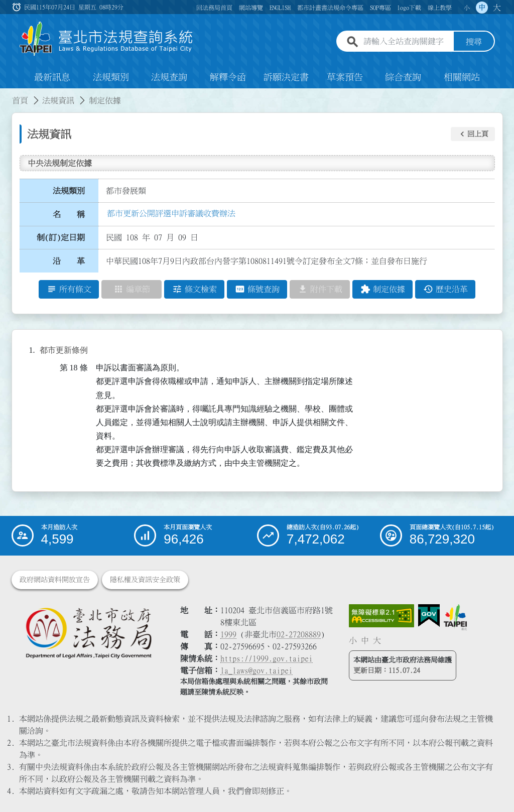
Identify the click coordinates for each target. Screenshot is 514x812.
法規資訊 (58, 100)
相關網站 (462, 77)
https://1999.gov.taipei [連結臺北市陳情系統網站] (267, 658)
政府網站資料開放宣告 (55, 580)
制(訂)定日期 (61, 237)
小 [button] (467, 8)
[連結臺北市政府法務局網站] (88, 633)
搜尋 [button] (474, 42)
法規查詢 (169, 77)
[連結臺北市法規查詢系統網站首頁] (106, 39)
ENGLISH (280, 8)
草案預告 (345, 77)
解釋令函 (228, 77)
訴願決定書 (286, 77)
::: (6, 94)
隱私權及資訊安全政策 (145, 580)
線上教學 (440, 8)
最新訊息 (52, 77)
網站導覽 (251, 8)
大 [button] (497, 8)
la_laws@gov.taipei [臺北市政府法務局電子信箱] (256, 670)
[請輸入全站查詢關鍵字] (407, 42)
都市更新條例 (64, 350)
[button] (473, 134)
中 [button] (482, 8)
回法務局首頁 (214, 8)
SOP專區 (380, 8)
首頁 (20, 100)
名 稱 (69, 214)
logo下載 (409, 8)
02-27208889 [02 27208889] (299, 634)
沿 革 (69, 261)
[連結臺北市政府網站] (455, 617)
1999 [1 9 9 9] (228, 634)
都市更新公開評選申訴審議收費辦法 (171, 213)
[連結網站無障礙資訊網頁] (381, 616)
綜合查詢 (403, 77)
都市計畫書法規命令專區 (330, 8)
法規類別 (111, 77)
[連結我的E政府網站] (429, 616)
